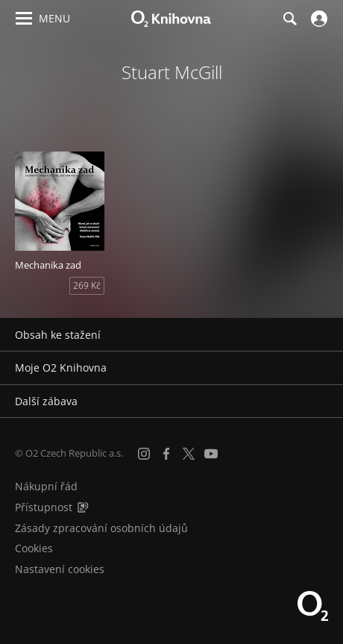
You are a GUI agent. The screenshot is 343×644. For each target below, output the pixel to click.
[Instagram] (144, 454)
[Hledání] (289, 19)
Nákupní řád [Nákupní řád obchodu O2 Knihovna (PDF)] (46, 486)
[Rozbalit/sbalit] (322, 335)
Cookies (34, 548)
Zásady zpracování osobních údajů (101, 528)
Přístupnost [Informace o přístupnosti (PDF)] (44, 507)
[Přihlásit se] (317, 19)
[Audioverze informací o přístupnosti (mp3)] (83, 507)
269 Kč (87, 285)
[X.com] (189, 454)
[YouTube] (211, 454)
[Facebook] (166, 454)
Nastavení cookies (60, 569)
